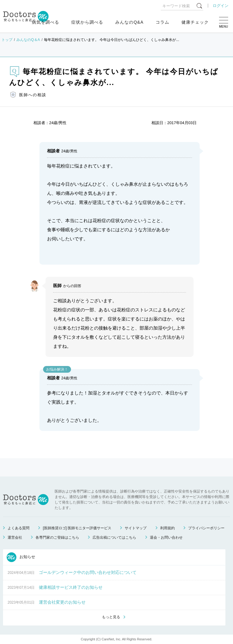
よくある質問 (19, 528)
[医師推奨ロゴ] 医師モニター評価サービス (77, 528)
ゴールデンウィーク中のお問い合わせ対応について (88, 572)
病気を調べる (46, 22)
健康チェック (195, 22)
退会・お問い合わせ (166, 537)
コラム (162, 22)
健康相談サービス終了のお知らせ (71, 587)
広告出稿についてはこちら (114, 537)
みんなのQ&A (129, 22)
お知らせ (21, 557)
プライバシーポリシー (206, 528)
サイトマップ (136, 528)
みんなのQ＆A (28, 40)
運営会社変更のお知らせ (62, 602)
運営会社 (15, 537)
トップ (7, 40)
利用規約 (167, 528)
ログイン (221, 6)
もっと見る (111, 617)
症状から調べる (87, 22)
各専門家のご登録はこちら (57, 537)
